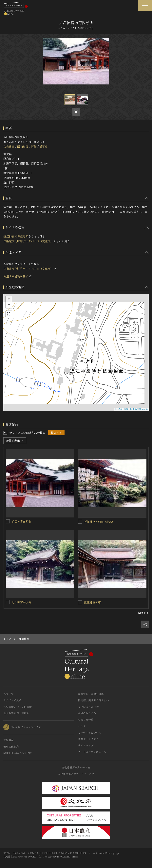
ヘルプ (82, 726)
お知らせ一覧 (86, 720)
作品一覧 (9, 694)
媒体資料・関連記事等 (91, 694)
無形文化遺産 (11, 747)
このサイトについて (90, 732)
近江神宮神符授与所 (16, 236)
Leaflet (119, 409)
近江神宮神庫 (92, 602)
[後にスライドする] (143, 613)
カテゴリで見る (12, 700)
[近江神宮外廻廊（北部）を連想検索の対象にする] (80, 522)
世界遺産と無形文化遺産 (18, 707)
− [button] (9, 305)
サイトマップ (86, 745)
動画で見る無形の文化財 (18, 753)
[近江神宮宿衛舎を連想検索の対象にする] (8, 521)
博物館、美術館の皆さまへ (93, 700)
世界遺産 (9, 740)
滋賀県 (44, 147)
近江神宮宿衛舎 (21, 521)
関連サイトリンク (88, 739)
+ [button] (9, 299)
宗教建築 (9, 147)
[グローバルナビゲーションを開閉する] (145, 5)
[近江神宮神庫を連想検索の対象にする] (80, 602)
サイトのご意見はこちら (92, 752)
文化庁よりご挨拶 (88, 707)
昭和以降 (23, 147)
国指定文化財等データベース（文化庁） (28, 241)
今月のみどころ (87, 713)
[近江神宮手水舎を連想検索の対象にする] (8, 602)
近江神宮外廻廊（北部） (99, 522)
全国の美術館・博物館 (16, 713)
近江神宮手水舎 (21, 602)
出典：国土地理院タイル (136, 409)
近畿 (34, 147)
